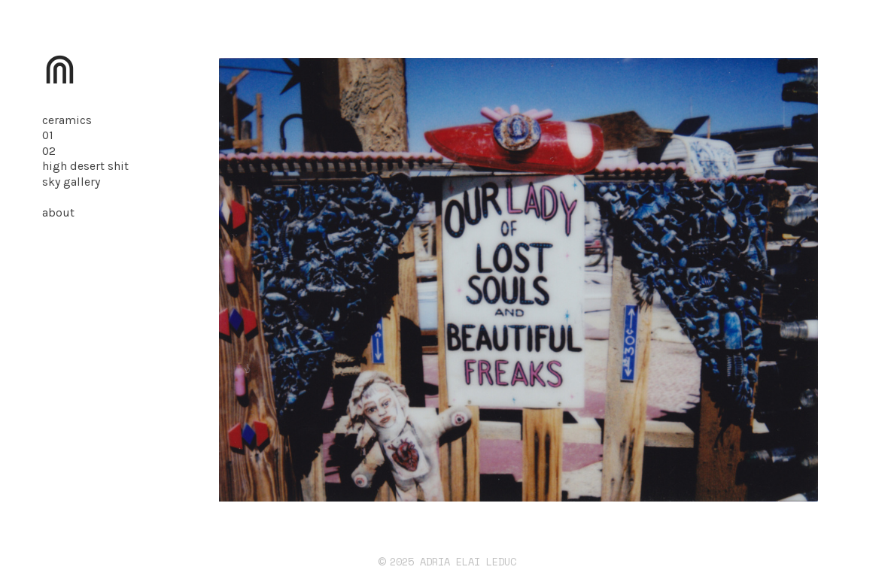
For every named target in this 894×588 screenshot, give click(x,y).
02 (49, 151)
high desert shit (85, 166)
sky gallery (71, 182)
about (58, 213)
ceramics (67, 120)
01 (48, 135)
